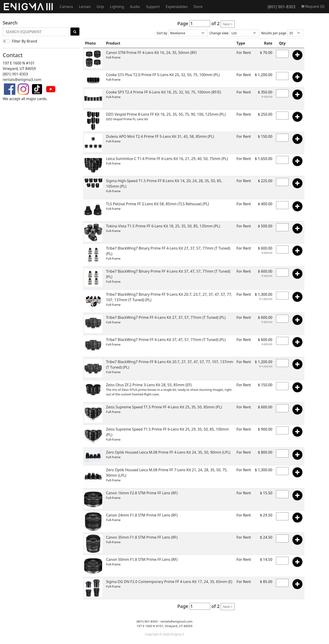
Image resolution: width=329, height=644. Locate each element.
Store (198, 7)
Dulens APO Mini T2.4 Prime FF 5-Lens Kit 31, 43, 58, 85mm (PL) (160, 136)
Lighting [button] (117, 7)
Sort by (162, 33)
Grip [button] (100, 7)
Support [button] (153, 7)
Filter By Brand (24, 41)
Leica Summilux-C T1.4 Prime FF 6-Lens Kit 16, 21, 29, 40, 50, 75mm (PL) (167, 159)
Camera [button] (66, 7)
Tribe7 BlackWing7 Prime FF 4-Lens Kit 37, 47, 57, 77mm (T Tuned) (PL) (166, 340)
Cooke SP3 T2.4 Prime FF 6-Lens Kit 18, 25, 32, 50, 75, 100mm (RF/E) (163, 92)
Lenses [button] (85, 7)
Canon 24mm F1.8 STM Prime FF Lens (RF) (142, 515)
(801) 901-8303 (281, 7)
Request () (313, 6)
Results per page (274, 33)
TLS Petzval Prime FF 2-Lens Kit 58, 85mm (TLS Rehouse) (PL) (157, 204)
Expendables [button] (177, 7)
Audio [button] (135, 7)
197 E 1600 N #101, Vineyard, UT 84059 (164, 626)
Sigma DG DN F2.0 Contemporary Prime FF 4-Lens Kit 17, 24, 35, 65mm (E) (169, 582)
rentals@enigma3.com (22, 80)
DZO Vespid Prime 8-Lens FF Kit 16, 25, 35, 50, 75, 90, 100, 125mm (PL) (166, 114)
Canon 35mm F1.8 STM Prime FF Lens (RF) (142, 537)
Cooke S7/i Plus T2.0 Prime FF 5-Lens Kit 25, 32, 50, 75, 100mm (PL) (163, 75)
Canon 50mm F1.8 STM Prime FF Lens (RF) (142, 559)
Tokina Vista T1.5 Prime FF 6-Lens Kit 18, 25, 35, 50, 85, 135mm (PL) (163, 226)
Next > (228, 24)
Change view (219, 33)
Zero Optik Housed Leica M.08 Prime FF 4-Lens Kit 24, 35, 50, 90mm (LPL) (168, 452)
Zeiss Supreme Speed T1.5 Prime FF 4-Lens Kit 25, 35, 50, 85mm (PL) (164, 407)
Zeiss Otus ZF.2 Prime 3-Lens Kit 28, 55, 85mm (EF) (149, 385)
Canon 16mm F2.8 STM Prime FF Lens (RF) (142, 493)
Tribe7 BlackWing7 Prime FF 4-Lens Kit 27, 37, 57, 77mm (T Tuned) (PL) (166, 317)
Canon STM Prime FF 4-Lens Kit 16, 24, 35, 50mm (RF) (151, 53)
